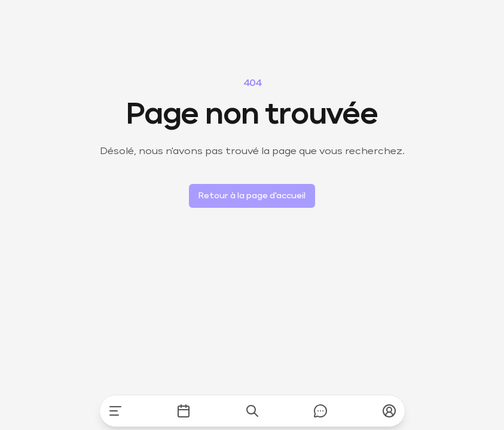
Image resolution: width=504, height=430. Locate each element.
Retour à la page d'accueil (252, 196)
